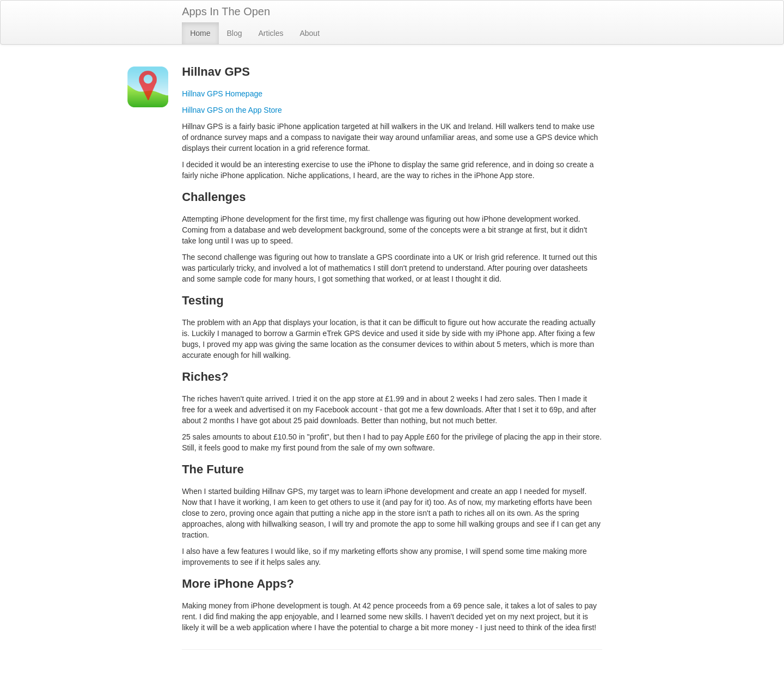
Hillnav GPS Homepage (222, 94)
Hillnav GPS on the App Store (232, 110)
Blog (235, 33)
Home (200, 33)
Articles (271, 33)
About (310, 33)
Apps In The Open (226, 11)
